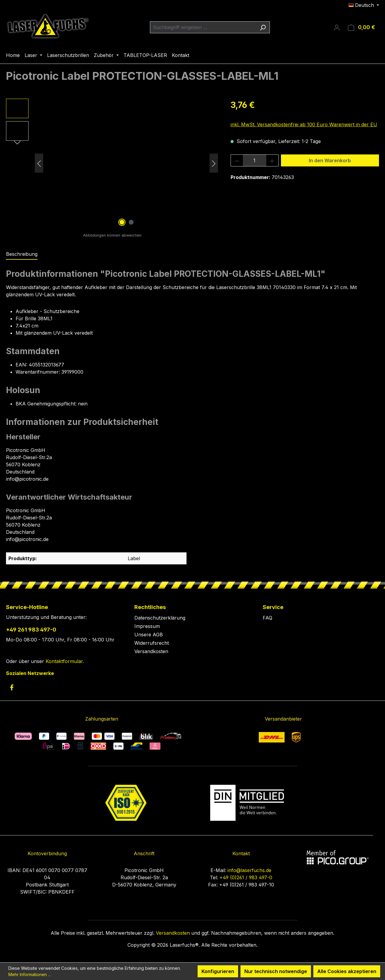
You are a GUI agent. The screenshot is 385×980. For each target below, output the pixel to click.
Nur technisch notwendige (276, 971)
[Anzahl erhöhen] (272, 160)
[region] (112, 163)
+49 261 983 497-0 (31, 630)
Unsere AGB (149, 635)
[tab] (22, 254)
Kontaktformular (64, 661)
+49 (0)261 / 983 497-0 (246, 877)
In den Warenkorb (330, 160)
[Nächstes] (214, 163)
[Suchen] (263, 27)
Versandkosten (151, 651)
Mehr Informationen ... (30, 974)
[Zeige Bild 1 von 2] (122, 222)
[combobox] (203, 27)
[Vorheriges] (39, 163)
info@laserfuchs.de (249, 870)
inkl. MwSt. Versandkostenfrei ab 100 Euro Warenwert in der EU (304, 124)
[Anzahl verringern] (237, 160)
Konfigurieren (218, 971)
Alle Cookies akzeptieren (347, 971)
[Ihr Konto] (337, 27)
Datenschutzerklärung (160, 618)
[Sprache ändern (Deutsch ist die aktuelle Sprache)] (364, 5)
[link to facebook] (12, 687)
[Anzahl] (255, 160)
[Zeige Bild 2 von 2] (131, 222)
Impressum (147, 626)
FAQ (267, 618)
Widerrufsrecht (152, 643)
